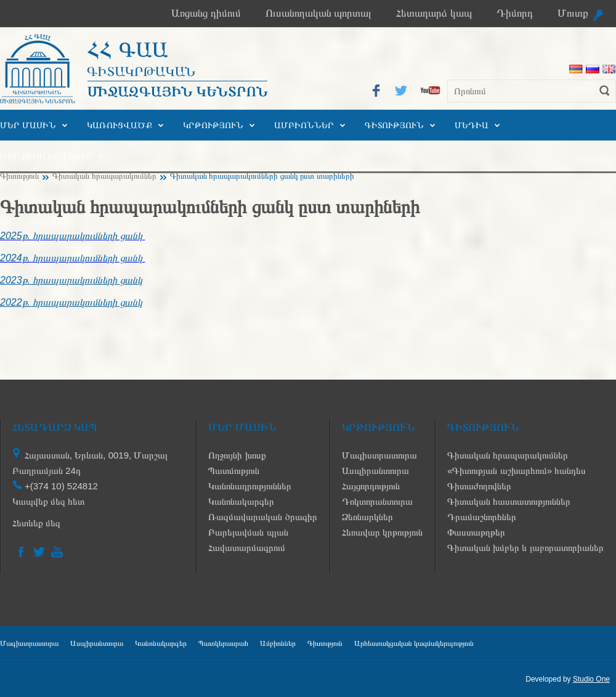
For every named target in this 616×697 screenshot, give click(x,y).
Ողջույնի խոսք (237, 455)
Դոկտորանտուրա (377, 501)
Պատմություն (234, 471)
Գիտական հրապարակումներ (104, 176)
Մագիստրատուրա (379, 455)
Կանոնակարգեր (241, 501)
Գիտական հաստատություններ (509, 501)
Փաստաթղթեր (476, 532)
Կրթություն (213, 125)
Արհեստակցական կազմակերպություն (414, 643)
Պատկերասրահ (223, 643)
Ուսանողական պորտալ (319, 13)
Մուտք (573, 13)
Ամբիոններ (304, 125)
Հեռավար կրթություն (382, 532)
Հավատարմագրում (247, 548)
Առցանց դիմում (206, 13)
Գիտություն (394, 125)
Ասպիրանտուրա (375, 471)
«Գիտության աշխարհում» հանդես (517, 471)
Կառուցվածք (120, 125)
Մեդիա (472, 125)
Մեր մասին (28, 125)
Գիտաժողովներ (479, 486)
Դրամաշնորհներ (482, 517)
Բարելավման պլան (248, 532)
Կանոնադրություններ (250, 486)
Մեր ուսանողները (46, 156)
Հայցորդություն (371, 486)
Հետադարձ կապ (434, 13)
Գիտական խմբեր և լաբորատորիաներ (525, 548)
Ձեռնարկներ (367, 517)
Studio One (591, 679)
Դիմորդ (515, 13)
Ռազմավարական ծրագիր (262, 517)
